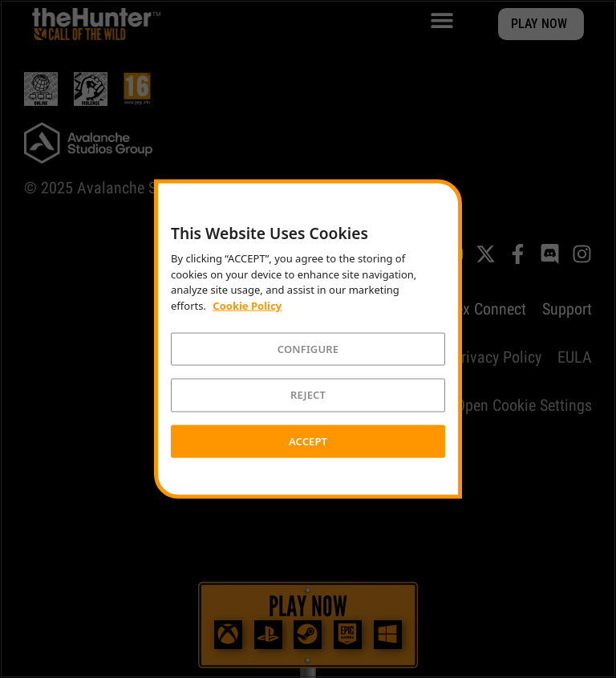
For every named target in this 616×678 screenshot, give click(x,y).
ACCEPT (308, 440)
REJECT (308, 395)
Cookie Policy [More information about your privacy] (247, 306)
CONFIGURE (308, 348)
